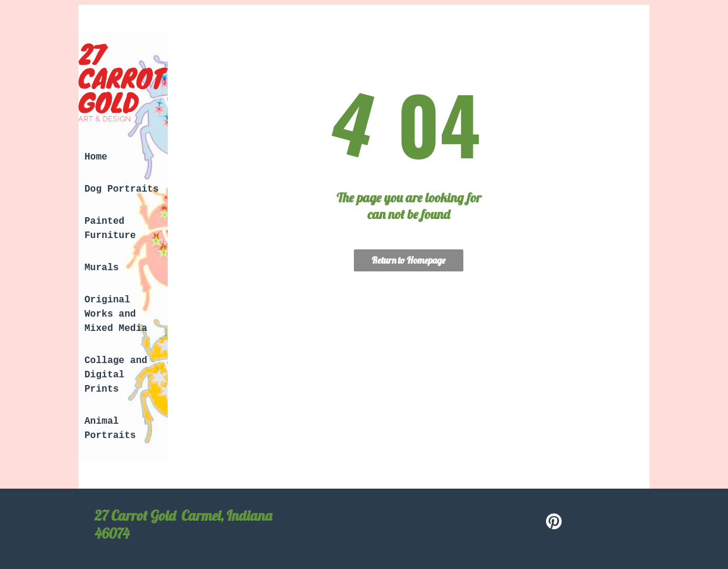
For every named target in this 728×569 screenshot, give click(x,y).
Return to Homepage (409, 260)
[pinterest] (554, 523)
